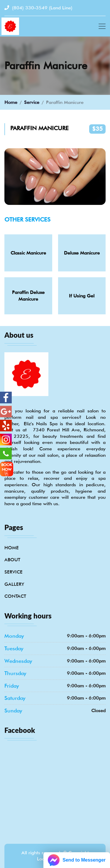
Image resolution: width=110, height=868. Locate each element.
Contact (15, 596)
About (12, 560)
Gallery (14, 584)
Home (11, 102)
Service (32, 102)
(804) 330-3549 (38, 8)
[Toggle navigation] (102, 26)
